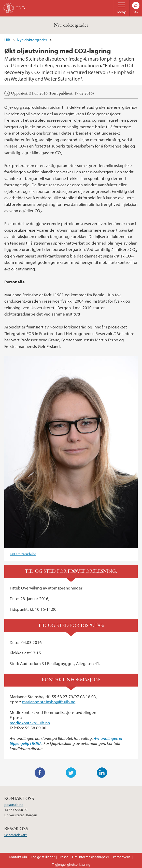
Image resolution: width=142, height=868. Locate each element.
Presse (63, 857)
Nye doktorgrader (71, 25)
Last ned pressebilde (23, 554)
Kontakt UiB (18, 857)
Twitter (71, 773)
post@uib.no (14, 805)
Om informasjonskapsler (91, 857)
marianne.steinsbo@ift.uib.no (49, 702)
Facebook (40, 773)
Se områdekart (16, 835)
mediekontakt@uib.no (30, 723)
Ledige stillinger (43, 857)
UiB (7, 40)
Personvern (122, 857)
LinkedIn (102, 773)
